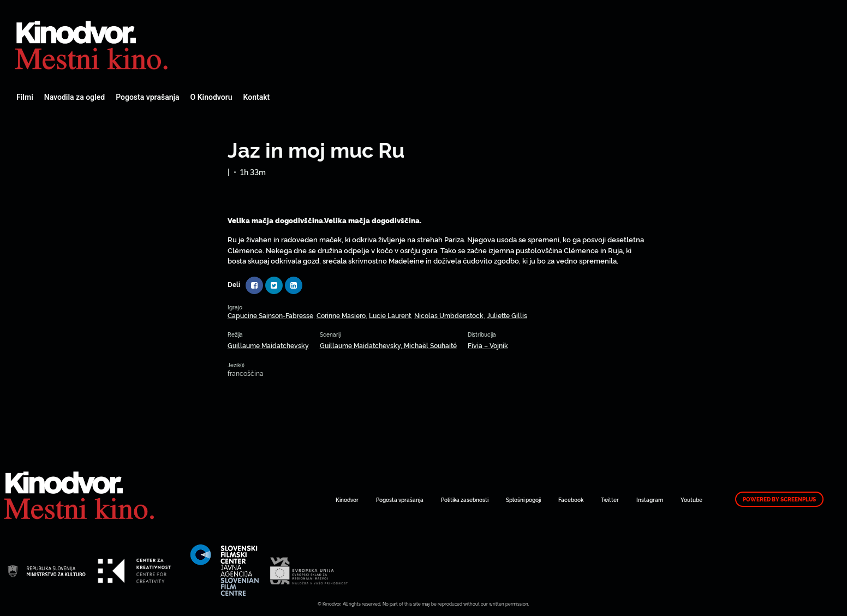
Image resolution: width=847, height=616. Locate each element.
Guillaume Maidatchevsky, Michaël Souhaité (388, 345)
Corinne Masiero (341, 315)
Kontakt (257, 97)
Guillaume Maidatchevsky (268, 345)
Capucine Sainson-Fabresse (270, 315)
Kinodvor (347, 500)
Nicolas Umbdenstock (449, 315)
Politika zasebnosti (465, 500)
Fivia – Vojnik (488, 345)
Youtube (691, 500)
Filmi (25, 97)
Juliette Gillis (507, 315)
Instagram (650, 500)
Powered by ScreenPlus (779, 499)
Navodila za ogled (74, 97)
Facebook (571, 500)
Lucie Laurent (390, 315)
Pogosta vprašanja (147, 97)
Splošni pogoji (523, 500)
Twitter (610, 500)
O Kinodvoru (211, 97)
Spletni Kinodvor (93, 44)
